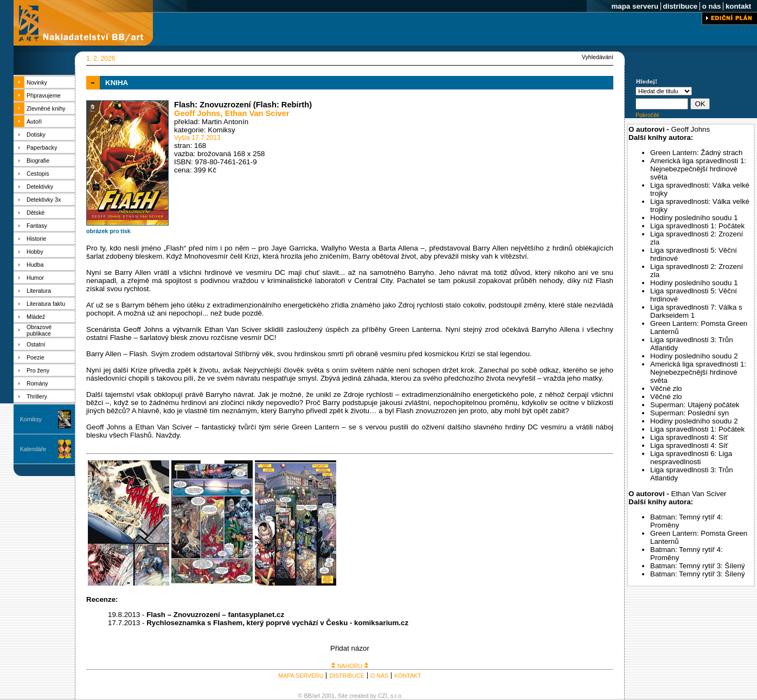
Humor (35, 278)
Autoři (34, 121)
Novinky (37, 82)
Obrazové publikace (39, 330)
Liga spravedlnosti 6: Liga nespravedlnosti (691, 458)
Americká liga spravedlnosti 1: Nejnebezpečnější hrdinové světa (698, 169)
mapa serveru (635, 6)
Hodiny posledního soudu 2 (694, 356)
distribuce (680, 6)
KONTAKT (408, 676)
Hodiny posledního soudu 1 (694, 218)
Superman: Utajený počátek (695, 405)
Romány (37, 383)
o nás (711, 6)
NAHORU (350, 666)
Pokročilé (647, 115)
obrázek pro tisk (108, 231)
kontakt (738, 6)
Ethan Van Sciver (257, 113)
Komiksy (31, 419)
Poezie (36, 357)
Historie (36, 239)
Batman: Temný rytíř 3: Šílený (698, 566)
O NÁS (379, 676)
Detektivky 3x (44, 200)
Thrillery (37, 396)
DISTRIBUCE (347, 676)
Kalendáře (33, 449)
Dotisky (36, 134)
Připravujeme (44, 95)
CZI (383, 696)
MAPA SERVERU (301, 676)
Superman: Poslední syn (689, 413)
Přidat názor (350, 648)
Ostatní (36, 344)
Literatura (39, 291)
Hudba (35, 265)
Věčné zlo (666, 388)
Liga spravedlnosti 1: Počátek (697, 226)
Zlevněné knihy (46, 108)
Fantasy (37, 226)
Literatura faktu (46, 304)
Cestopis (38, 174)
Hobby (35, 252)
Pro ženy (38, 370)
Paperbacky (42, 147)
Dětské (36, 213)
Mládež (36, 317)
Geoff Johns (197, 113)
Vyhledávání (598, 57)
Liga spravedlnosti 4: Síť (689, 437)
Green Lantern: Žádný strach (696, 153)
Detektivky (40, 187)
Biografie (38, 160)
